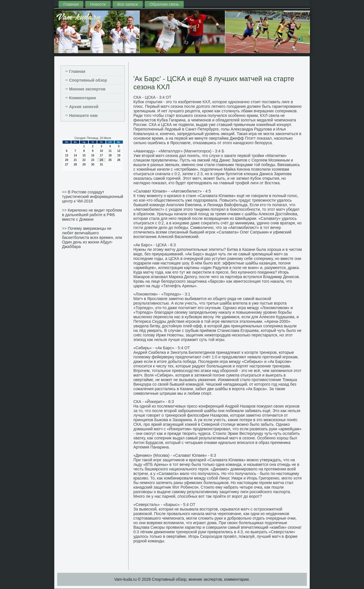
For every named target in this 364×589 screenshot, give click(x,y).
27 (67, 165)
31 (101, 165)
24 (101, 160)
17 (101, 155)
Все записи (128, 4)
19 (119, 155)
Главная (71, 4)
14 (75, 155)
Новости (98, 4)
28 (75, 165)
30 (93, 165)
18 (110, 155)
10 (101, 151)
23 (93, 160)
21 (75, 160)
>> (65, 192)
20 (67, 160)
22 (84, 160)
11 (110, 151)
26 (119, 160)
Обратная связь (164, 4)
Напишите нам (83, 115)
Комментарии (82, 98)
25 (110, 160)
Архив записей (84, 107)
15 (84, 155)
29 (84, 165)
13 (67, 155)
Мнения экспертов (87, 89)
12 (119, 151)
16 (93, 155)
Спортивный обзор (88, 80)
